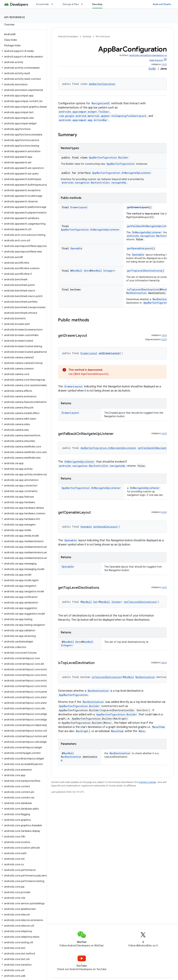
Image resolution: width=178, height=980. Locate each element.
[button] (23, 51)
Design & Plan (71, 4)
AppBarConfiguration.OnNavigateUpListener (122, 173)
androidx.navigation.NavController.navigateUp (94, 183)
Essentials (43, 4)
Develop (87, 36)
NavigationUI (101, 103)
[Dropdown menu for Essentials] (54, 4)
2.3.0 (164, 339)
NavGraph (82, 731)
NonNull (77, 271)
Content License (147, 782)
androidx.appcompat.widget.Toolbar (84, 112)
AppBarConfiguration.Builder (109, 157)
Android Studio (162, 4)
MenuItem (158, 727)
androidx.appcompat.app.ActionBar (83, 120)
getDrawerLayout (138, 207)
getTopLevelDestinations (144, 271)
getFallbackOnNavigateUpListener (150, 226)
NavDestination (136, 293)
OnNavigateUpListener (147, 232)
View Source (156, 60)
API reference (15, 17)
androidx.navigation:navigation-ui (148, 55)
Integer (108, 271)
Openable (76, 248)
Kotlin (152, 69)
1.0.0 (164, 64)
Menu (142, 731)
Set (86, 271)
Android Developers (68, 36)
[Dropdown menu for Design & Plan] (83, 4)
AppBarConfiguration (102, 84)
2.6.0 (164, 663)
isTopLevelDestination (143, 289)
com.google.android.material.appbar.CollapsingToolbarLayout (103, 116)
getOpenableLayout (140, 248)
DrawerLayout (79, 207)
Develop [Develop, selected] (97, 4)
